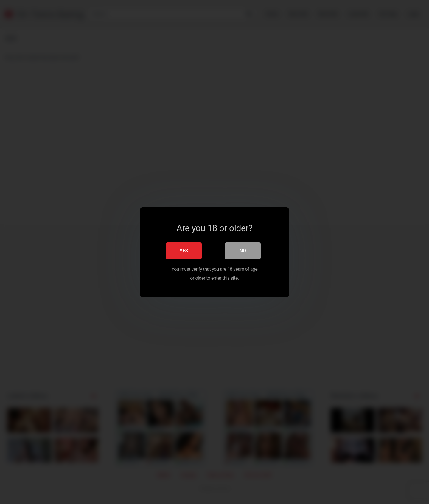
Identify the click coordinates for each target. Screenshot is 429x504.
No (243, 250)
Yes (184, 250)
